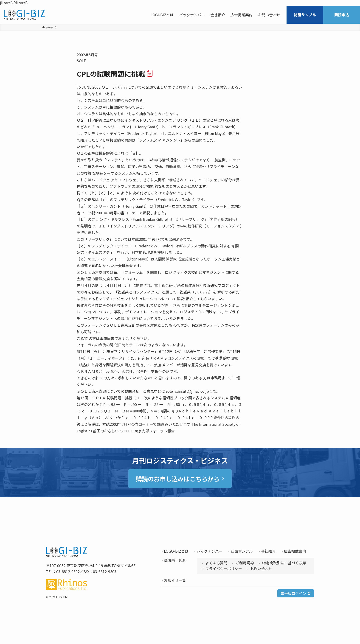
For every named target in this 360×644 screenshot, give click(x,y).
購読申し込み (175, 560)
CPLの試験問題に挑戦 (115, 74)
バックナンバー (210, 551)
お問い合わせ (261, 568)
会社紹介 (268, 551)
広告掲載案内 (295, 551)
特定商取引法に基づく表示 (284, 563)
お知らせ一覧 (175, 580)
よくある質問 (216, 563)
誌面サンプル (242, 551)
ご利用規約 (245, 563)
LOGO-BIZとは (176, 551)
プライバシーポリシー (224, 568)
